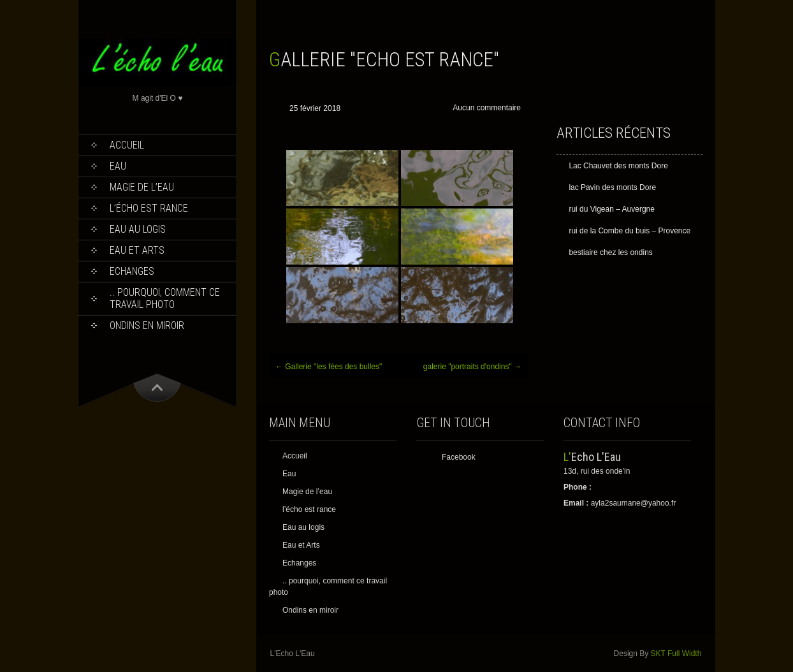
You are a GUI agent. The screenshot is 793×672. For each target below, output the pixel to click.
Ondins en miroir (147, 325)
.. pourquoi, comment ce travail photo (165, 298)
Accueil (127, 145)
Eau (118, 166)
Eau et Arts (137, 250)
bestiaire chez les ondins (610, 252)
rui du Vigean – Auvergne (612, 209)
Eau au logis (138, 229)
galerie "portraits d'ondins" (472, 367)
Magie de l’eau (142, 187)
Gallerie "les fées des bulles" (329, 367)
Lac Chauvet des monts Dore (618, 166)
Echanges (132, 271)
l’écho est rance (149, 208)
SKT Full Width (676, 654)
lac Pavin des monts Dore (612, 187)
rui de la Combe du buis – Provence (629, 231)
